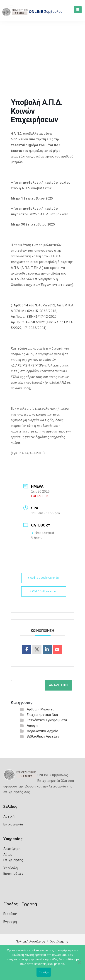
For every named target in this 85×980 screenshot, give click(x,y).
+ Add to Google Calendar (44, 578)
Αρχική (9, 816)
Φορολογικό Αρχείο (43, 731)
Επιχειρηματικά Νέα (42, 715)
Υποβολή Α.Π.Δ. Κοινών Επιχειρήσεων (47, 64)
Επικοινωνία (13, 824)
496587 (31, 322)
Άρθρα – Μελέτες (41, 709)
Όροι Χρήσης (59, 941)
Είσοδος (10, 914)
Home (9, 64)
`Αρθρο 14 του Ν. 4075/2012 (34, 305)
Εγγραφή (10, 922)
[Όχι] (79, 965)
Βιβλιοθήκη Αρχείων (43, 736)
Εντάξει (44, 972)
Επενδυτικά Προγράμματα (47, 720)
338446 (32, 317)
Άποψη (32, 726)
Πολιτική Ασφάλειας (30, 941)
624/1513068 (37, 311)
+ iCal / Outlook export (44, 591)
